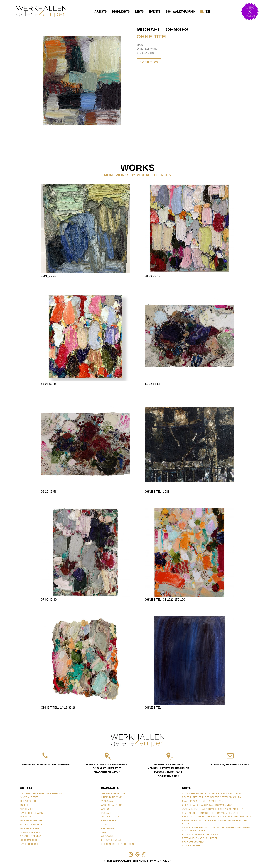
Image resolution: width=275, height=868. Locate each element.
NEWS (186, 788)
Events (155, 12)
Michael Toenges (163, 29)
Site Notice (140, 861)
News (139, 12)
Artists (100, 12)
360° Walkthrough (181, 12)
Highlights (121, 12)
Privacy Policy (160, 861)
